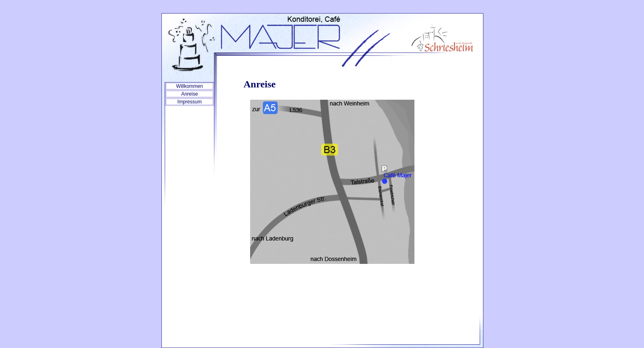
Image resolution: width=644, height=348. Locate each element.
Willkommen (190, 86)
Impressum (190, 102)
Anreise (190, 94)
